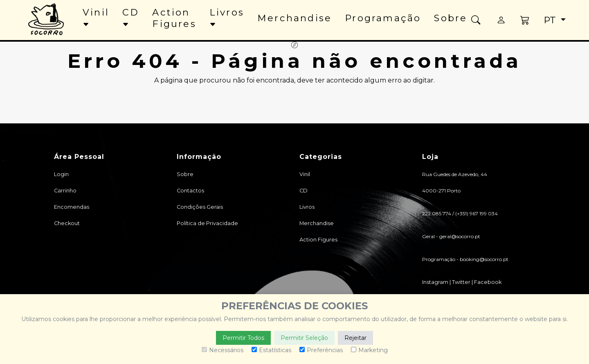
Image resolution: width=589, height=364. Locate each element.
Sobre (451, 18)
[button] (525, 20)
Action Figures (174, 18)
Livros (227, 18)
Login (61, 174)
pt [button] (551, 20)
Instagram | (437, 282)
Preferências (321, 350)
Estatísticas (271, 350)
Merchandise (294, 18)
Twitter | (463, 282)
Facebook (488, 282)
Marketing (369, 350)
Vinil (96, 18)
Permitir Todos (243, 338)
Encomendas (72, 207)
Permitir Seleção (304, 338)
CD (131, 18)
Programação (383, 18)
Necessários (223, 350)
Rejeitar (355, 338)
